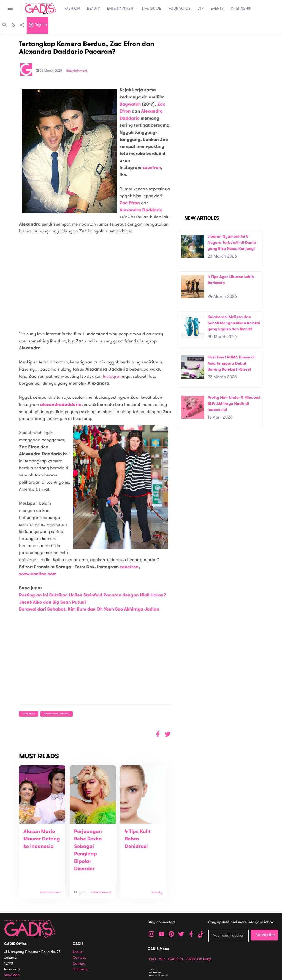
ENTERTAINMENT (121, 8)
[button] (168, 734)
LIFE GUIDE (152, 8)
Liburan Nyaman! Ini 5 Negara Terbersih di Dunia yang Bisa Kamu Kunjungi (232, 242)
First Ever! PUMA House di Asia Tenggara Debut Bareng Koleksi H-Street (231, 363)
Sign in (38, 26)
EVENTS (217, 8)
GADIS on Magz (199, 959)
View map (12, 975)
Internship (81, 969)
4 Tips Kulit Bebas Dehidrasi (138, 839)
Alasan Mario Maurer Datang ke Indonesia (42, 839)
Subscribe (265, 935)
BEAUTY (93, 8)
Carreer (79, 964)
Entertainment (77, 71)
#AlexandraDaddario (57, 714)
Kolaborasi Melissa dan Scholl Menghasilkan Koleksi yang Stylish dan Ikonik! (234, 323)
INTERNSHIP (241, 8)
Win (162, 959)
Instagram (113, 376)
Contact (79, 958)
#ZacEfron (29, 714)
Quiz (153, 959)
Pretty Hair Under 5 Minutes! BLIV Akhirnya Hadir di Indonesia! (234, 403)
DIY (201, 8)
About (77, 952)
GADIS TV (176, 959)
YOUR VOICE (179, 8)
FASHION (72, 8)
